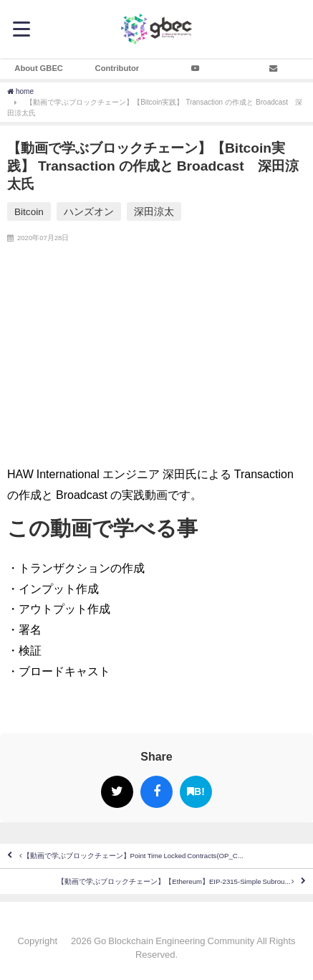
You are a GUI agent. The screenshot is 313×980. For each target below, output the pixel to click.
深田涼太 (154, 211)
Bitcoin (29, 211)
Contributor (117, 68)
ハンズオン (89, 211)
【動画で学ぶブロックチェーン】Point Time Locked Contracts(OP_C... (131, 856)
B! (196, 792)
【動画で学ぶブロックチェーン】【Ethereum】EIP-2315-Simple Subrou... (175, 882)
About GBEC (39, 68)
